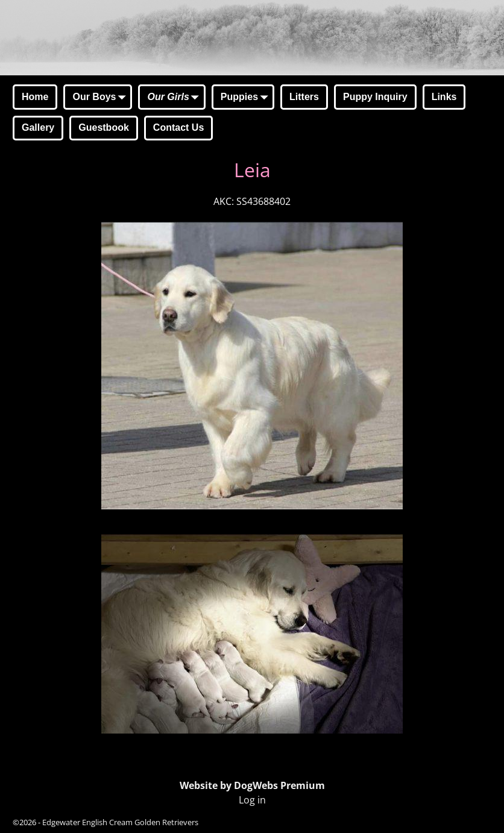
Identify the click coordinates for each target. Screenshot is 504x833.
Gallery (38, 127)
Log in (252, 800)
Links (444, 97)
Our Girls (175, 98)
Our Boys (101, 98)
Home (35, 97)
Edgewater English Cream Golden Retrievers (120, 822)
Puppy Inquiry (375, 97)
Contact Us (178, 127)
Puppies (247, 98)
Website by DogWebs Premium (252, 785)
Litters (304, 97)
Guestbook (104, 127)
